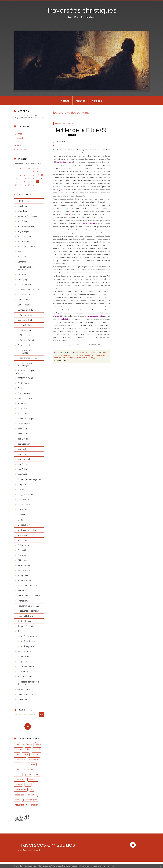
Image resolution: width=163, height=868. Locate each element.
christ (28, 785)
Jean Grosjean (24, 444)
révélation (33, 780)
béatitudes (20, 795)
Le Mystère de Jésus (29, 586)
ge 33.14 (94, 358)
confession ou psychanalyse (25, 364)
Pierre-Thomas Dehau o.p (29, 596)
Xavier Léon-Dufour (26, 694)
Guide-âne (22, 403)
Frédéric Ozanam (25, 383)
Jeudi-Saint (25, 656)
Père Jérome (23, 575)
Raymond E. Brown (26, 616)
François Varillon (25, 345)
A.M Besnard (23, 201)
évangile (18, 764)
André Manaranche (26, 226)
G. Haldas (22, 388)
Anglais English (24, 231)
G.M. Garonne (24, 393)
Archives (80, 101)
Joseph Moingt (24, 484)
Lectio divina (25, 330)
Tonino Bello (23, 672)
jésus (39, 744)
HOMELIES (22, 413)
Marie (20, 520)
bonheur (36, 754)
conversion (20, 780)
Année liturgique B (28, 419)
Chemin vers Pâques (26, 295)
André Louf (22, 221)
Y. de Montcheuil (25, 699)
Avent (20, 252)
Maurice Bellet (24, 525)
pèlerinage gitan (30, 800)
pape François (24, 565)
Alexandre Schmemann (28, 216)
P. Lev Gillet (23, 550)
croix (17, 800)
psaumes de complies (29, 611)
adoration (32, 795)
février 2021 (19, 142)
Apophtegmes (26, 315)
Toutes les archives (22, 150)
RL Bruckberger (24, 621)
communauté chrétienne (95, 355)
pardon (18, 775)
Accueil (65, 101)
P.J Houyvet (22, 560)
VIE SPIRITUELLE (25, 677)
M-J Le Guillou (24, 505)
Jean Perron (23, 464)
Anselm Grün (23, 242)
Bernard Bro (23, 262)
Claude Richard (24, 305)
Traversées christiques (81, 10)
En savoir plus (110, 866)
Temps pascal (24, 661)
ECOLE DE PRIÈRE (26, 320)
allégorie (81, 355)
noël (17, 744)
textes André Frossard (30, 290)
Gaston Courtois (25, 398)
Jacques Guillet (24, 434)
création (35, 805)
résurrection (21, 805)
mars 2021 (18, 138)
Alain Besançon (24, 206)
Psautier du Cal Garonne (28, 606)
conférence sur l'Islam (30, 358)
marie (17, 769)
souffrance (28, 744)
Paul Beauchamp (25, 570)
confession (34, 759)
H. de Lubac (23, 408)
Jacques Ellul (23, 429)
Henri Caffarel (26, 325)
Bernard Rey (23, 274)
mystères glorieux (28, 641)
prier (17, 754)
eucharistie (31, 764)
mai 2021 (18, 130)
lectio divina (21, 790)
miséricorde (20, 759)
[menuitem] (65, 101)
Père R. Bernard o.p (26, 581)
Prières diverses (25, 601)
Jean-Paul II (23, 474)
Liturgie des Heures (26, 494)
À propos (97, 101)
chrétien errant (70, 355)
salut (37, 775)
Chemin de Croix (25, 285)
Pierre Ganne (23, 591)
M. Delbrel (22, 515)
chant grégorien (24, 279)
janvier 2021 (19, 145)
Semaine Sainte (24, 651)
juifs (79, 358)
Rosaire (21, 631)
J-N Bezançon (24, 424)
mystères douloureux (29, 636)
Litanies (21, 489)
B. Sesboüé (23, 257)
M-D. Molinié (23, 500)
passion (18, 749)
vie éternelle (29, 769)
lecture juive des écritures (65, 358)
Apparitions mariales (26, 247)
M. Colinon (22, 510)
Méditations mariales (27, 530)
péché (28, 775)
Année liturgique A (25, 236)
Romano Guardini (28, 340)
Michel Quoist (24, 540)
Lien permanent (62, 353)
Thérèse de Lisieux (26, 667)
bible (28, 749)
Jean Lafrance (24, 454)
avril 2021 (18, 134)
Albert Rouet (23, 211)
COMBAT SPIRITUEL (27, 310)
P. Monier (22, 555)
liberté (26, 754)
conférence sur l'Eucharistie (25, 352)
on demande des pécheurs (26, 268)
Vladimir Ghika (24, 689)
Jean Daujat (23, 439)
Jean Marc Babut (25, 459)
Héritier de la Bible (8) (80, 130)
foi (32, 790)
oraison (18, 785)
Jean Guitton (23, 449)
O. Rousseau (23, 545)
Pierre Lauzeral (27, 335)
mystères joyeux (27, 646)
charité (37, 749)
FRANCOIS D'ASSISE (27, 378)
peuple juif (86, 358)
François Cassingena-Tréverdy (26, 372)
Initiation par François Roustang (28, 683)
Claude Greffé (24, 300)
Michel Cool (23, 535)
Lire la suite (39, 118)
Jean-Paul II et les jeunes (31, 479)
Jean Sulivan (23, 469)
